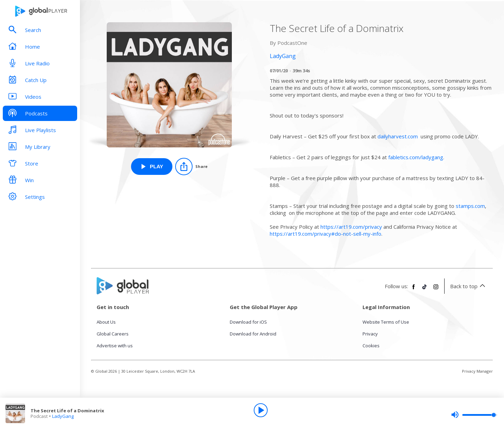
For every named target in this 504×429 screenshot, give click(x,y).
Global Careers (113, 334)
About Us (106, 322)
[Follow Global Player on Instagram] (436, 290)
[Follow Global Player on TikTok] (425, 290)
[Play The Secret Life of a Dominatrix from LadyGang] (152, 167)
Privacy (370, 334)
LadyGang (63, 416)
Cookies (371, 346)
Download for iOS (248, 322)
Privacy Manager (477, 371)
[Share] (191, 167)
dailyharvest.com (398, 136)
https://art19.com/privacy (351, 227)
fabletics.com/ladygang (416, 157)
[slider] (474, 415)
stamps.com (470, 206)
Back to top (469, 286)
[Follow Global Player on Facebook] (414, 290)
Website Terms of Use (386, 322)
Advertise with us (115, 346)
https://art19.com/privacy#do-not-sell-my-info (326, 234)
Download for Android (253, 334)
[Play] (261, 410)
